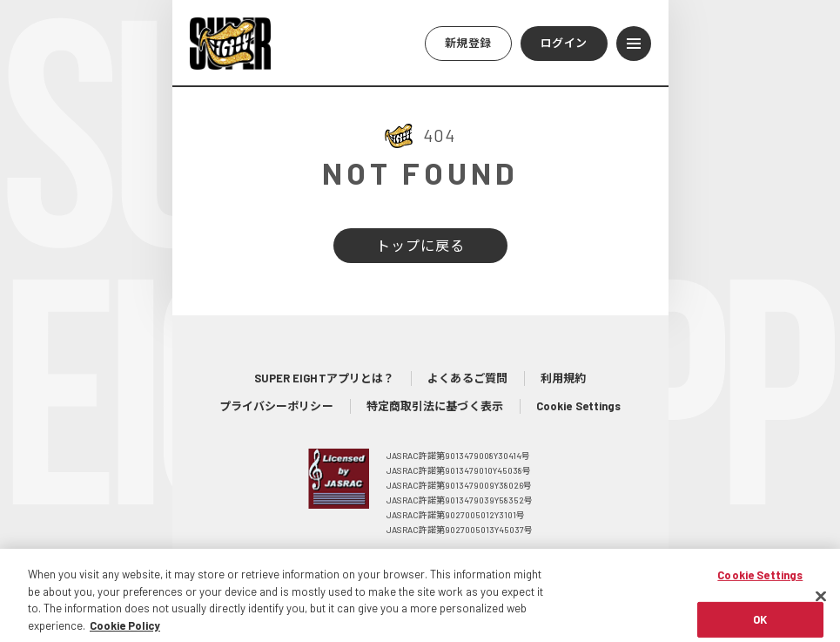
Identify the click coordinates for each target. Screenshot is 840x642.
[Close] (821, 605)
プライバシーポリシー (276, 406)
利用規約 (563, 378)
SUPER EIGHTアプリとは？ (325, 378)
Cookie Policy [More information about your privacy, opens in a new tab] (125, 633)
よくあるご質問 (467, 378)
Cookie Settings (579, 406)
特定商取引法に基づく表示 (435, 406)
